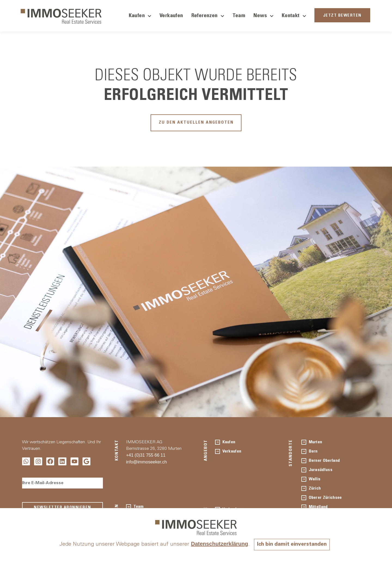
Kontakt (294, 16)
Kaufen (140, 16)
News (264, 16)
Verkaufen (171, 16)
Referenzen (208, 16)
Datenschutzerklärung (218, 544)
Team (239, 16)
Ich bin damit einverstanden (292, 545)
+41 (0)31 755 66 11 (146, 456)
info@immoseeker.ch (146, 463)
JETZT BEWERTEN (342, 16)
